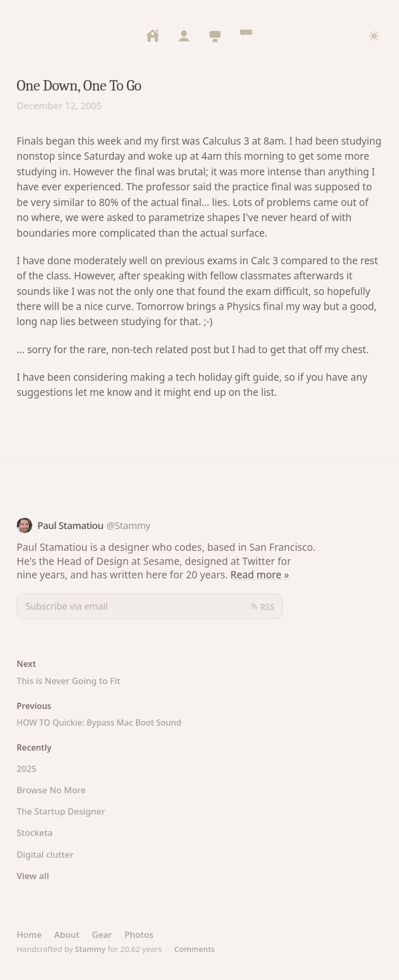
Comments (194, 949)
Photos (139, 934)
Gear (102, 934)
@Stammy (128, 525)
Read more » (260, 575)
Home (29, 934)
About (67, 934)
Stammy (90, 949)
